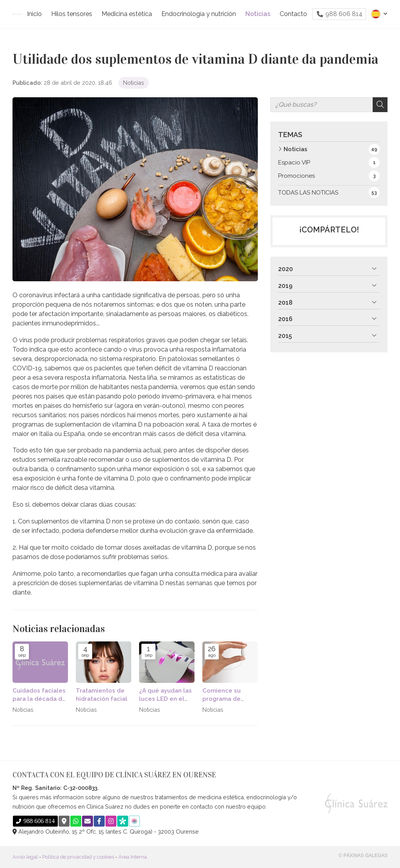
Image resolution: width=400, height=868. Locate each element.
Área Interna (133, 857)
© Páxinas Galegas (363, 855)
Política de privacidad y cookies (78, 857)
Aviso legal (25, 857)
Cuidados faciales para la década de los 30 (39, 695)
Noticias (134, 83)
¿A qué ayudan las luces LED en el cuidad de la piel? (165, 695)
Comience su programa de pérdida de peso (227, 695)
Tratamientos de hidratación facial (102, 695)
